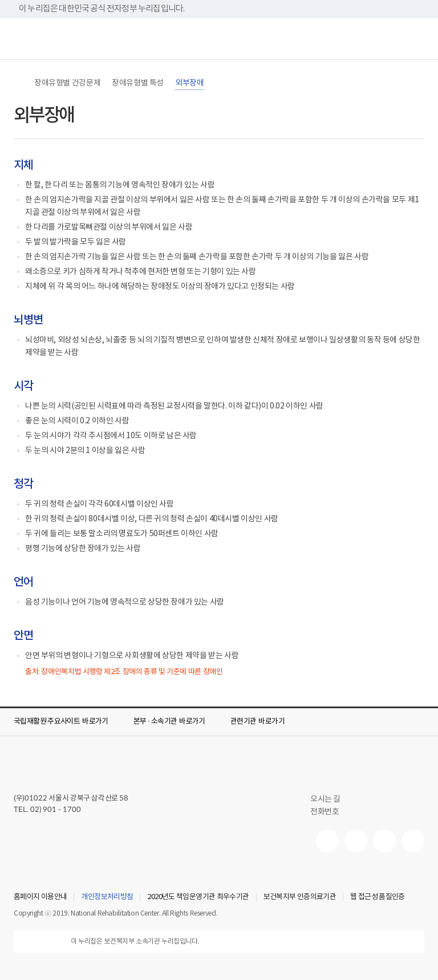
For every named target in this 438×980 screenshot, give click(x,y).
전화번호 (325, 812)
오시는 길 (330, 799)
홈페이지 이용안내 (40, 897)
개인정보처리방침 (107, 897)
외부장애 (189, 83)
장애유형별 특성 (138, 83)
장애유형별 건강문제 (67, 83)
